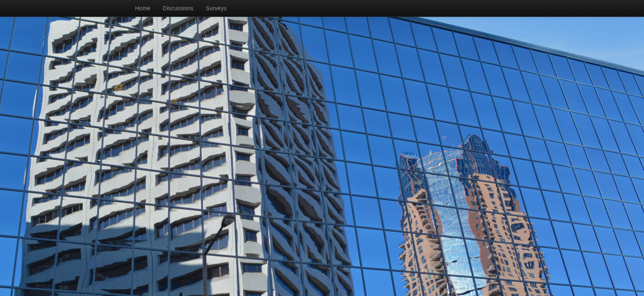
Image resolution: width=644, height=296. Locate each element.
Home (143, 8)
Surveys (216, 8)
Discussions (178, 8)
